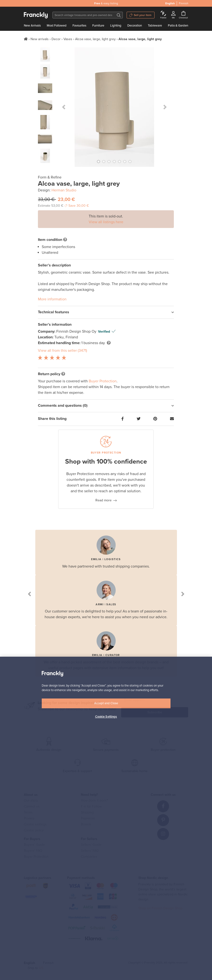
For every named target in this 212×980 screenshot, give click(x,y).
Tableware (155, 26)
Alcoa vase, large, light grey (95, 39)
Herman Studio (64, 190)
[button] (64, 107)
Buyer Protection (103, 381)
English (170, 3)
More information (52, 299)
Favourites (79, 26)
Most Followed (57, 26)
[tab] (106, 312)
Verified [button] (104, 332)
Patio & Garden (178, 26)
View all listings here (106, 222)
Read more (103, 500)
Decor (56, 39)
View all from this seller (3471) (62, 351)
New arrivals (40, 39)
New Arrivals (32, 26)
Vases (68, 39)
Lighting (116, 26)
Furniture (98, 26)
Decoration (135, 26)
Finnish (184, 3)
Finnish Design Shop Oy (77, 331)
